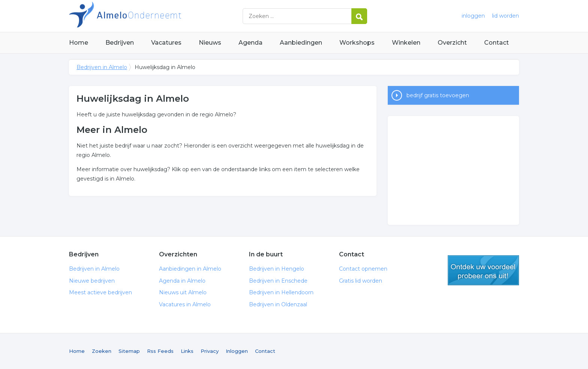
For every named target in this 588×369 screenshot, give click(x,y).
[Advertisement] (453, 170)
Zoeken (102, 351)
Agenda (250, 43)
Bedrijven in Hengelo (277, 269)
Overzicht (452, 43)
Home (79, 43)
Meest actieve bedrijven (100, 292)
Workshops (357, 43)
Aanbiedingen (301, 43)
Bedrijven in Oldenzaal (278, 304)
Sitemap (129, 351)
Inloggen (237, 351)
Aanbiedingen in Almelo (190, 269)
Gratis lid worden (361, 281)
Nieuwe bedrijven (92, 281)
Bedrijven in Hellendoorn (281, 292)
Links (187, 351)
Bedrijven (120, 43)
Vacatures (166, 43)
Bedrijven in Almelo (163, 16)
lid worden (505, 16)
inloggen (473, 16)
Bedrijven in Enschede (278, 281)
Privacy (210, 351)
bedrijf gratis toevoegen (438, 95)
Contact (496, 43)
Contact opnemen (363, 269)
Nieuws (210, 43)
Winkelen (406, 43)
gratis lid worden (483, 270)
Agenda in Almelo (182, 281)
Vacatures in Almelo (185, 304)
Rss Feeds (160, 351)
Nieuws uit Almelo (183, 292)
